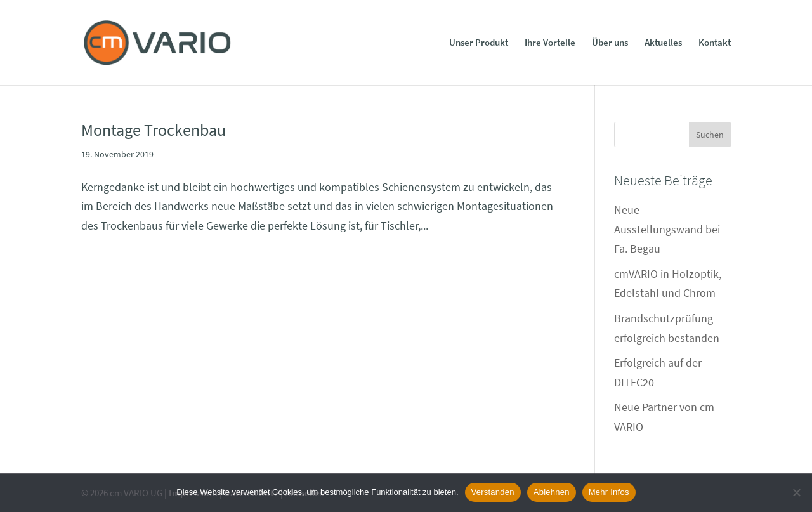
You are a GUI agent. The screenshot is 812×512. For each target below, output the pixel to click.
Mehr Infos (609, 492)
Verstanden (493, 492)
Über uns (610, 43)
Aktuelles (663, 43)
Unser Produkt (479, 43)
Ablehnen (552, 492)
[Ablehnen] (796, 492)
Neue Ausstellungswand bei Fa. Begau (667, 229)
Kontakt (715, 43)
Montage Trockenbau (154, 130)
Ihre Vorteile (550, 43)
